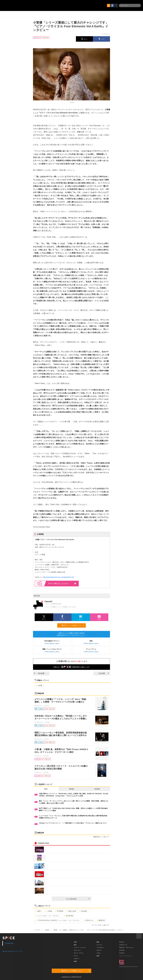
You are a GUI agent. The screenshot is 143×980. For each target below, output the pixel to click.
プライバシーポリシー (126, 956)
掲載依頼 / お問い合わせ (126, 948)
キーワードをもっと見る (100, 925)
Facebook (9, 943)
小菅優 (39, 686)
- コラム (98, 953)
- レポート (99, 950)
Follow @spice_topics (52, 643)
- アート (76, 956)
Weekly (71, 789)
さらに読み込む (78, 899)
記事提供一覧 (123, 945)
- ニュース (99, 945)
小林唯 (49, 911)
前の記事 (39, 673)
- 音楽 (75, 942)
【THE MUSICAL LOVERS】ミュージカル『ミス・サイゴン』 (58, 920)
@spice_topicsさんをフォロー (13, 951)
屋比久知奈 (71, 911)
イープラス (37, 930)
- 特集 (98, 956)
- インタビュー (100, 948)
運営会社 (122, 942)
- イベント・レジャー (80, 948)
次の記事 (104, 673)
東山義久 (83, 911)
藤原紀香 (101, 920)
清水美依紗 (69, 916)
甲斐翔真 (59, 911)
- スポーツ (76, 959)
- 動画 (98, 942)
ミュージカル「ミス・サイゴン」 (48, 916)
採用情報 (122, 950)
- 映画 (75, 961)
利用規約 (122, 953)
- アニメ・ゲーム (78, 953)
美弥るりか (89, 920)
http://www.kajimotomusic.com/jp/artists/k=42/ (58, 577)
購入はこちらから (62, 583)
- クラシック (77, 950)
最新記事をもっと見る (101, 837)
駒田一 (39, 911)
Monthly (97, 789)
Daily (46, 789)
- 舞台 (75, 945)
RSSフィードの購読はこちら (73, 625)
